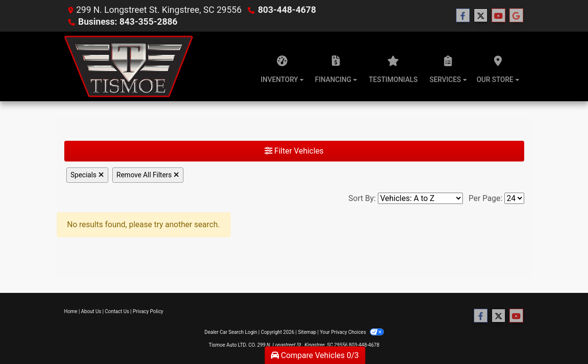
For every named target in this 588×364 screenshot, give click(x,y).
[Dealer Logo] (129, 66)
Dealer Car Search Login (231, 332)
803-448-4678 (287, 10)
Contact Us (117, 311)
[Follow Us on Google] (516, 16)
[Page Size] (514, 198)
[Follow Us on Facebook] (463, 16)
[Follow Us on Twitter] (481, 16)
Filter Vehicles (294, 151)
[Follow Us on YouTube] (498, 16)
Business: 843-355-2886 (128, 21)
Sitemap (307, 332)
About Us (91, 311)
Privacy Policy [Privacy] (148, 311)
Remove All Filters (148, 175)
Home (71, 311)
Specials (87, 175)
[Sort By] (420, 198)
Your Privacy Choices (352, 332)
